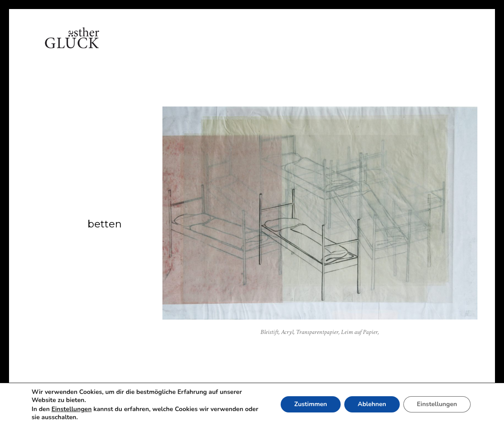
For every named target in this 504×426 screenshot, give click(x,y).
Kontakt (331, 47)
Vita (163, 47)
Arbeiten (203, 47)
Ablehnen (372, 405)
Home (129, 47)
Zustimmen (311, 405)
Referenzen (278, 47)
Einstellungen (72, 409)
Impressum (383, 47)
